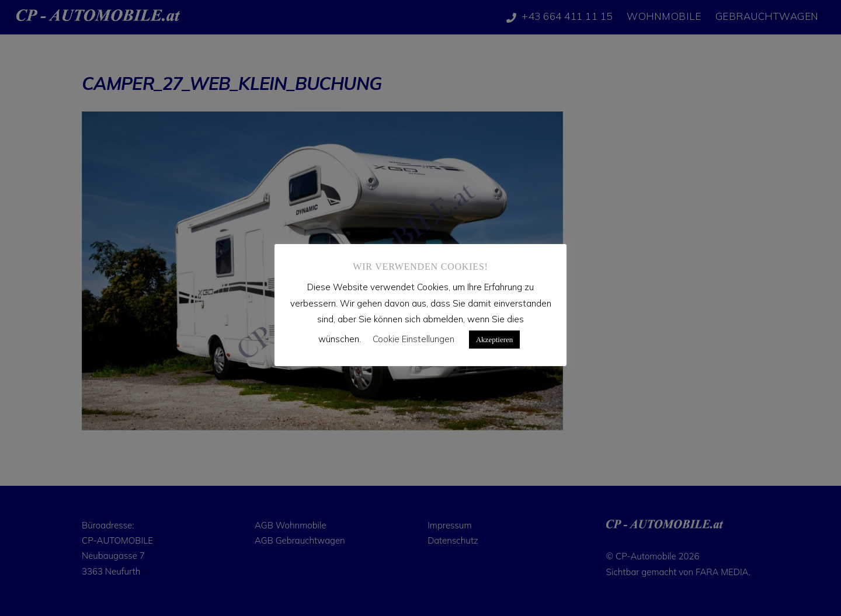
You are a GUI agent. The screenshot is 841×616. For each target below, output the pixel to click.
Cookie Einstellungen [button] (413, 339)
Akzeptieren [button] (495, 340)
